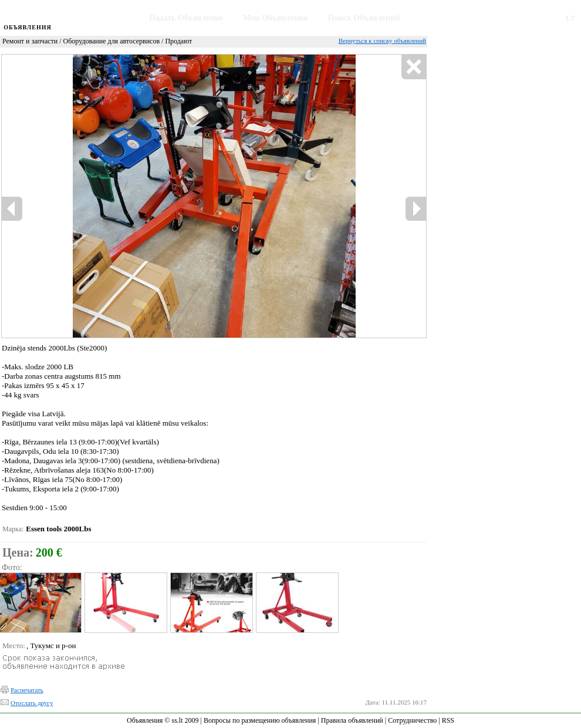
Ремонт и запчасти (30, 41)
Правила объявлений (352, 720)
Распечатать (27, 690)
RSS (448, 720)
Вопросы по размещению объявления (260, 720)
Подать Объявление (186, 18)
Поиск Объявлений (364, 18)
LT (570, 18)
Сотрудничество (412, 720)
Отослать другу (32, 703)
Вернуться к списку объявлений (382, 41)
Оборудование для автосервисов (112, 41)
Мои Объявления (275, 18)
